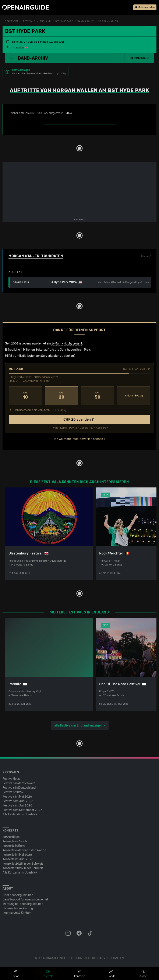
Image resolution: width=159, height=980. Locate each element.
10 (25, 396)
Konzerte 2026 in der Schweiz (23, 868)
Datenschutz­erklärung (18, 908)
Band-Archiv (86, 21)
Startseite (12, 21)
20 (61, 396)
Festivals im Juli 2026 (17, 806)
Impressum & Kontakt (17, 913)
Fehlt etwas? (145, 256)
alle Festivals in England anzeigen (78, 726)
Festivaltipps (11, 779)
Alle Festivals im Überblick (20, 814)
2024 (69, 113)
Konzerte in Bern (14, 846)
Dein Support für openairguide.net (25, 899)
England (45, 21)
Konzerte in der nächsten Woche (24, 850)
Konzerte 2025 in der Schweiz (23, 864)
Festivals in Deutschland (19, 788)
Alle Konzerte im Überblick (20, 873)
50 (98, 396)
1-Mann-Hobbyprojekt (67, 344)
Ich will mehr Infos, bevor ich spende (78, 439)
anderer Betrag (134, 396)
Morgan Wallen (108, 21)
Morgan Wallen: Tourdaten (36, 256)
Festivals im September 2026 (22, 810)
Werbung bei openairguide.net (23, 904)
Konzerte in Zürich (15, 841)
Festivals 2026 (13, 792)
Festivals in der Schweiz (19, 783)
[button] (139, 58)
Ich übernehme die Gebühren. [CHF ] (39, 410)
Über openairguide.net (18, 895)
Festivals (29, 21)
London (19, 48)
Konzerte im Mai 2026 (17, 855)
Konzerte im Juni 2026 (18, 859)
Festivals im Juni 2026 (18, 801)
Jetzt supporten (145, 7)
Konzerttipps (11, 837)
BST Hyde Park (64, 21)
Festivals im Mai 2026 (17, 797)
